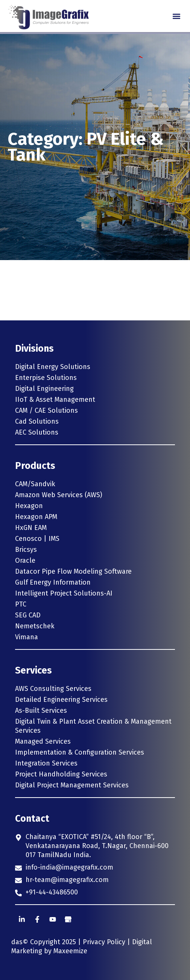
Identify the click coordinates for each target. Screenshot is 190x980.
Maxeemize (70, 951)
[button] (176, 16)
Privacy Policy (104, 942)
